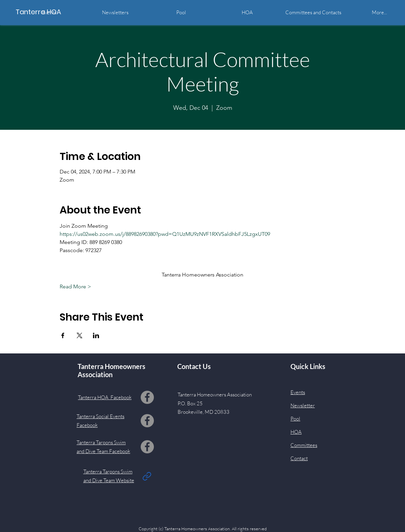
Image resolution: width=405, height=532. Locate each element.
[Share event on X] (79, 335)
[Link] (147, 476)
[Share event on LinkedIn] (96, 335)
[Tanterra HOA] (46, 12)
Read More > (75, 287)
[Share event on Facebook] (63, 335)
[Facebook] (147, 397)
